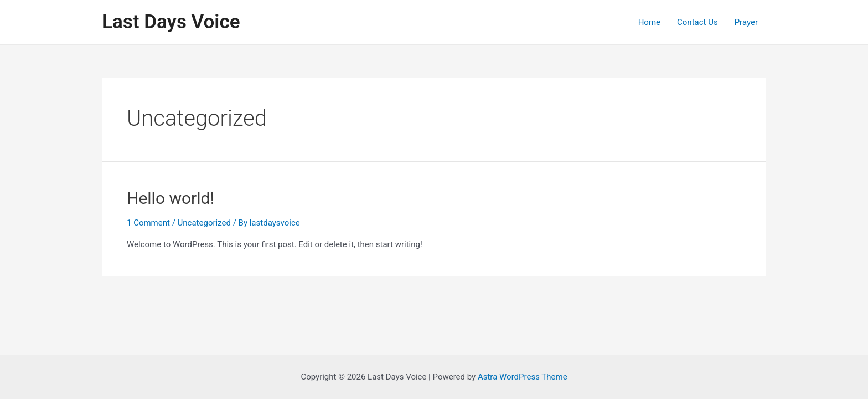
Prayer (746, 22)
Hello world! (170, 198)
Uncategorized (204, 223)
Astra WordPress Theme (523, 377)
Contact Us (697, 22)
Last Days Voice (171, 22)
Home (649, 22)
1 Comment (148, 223)
